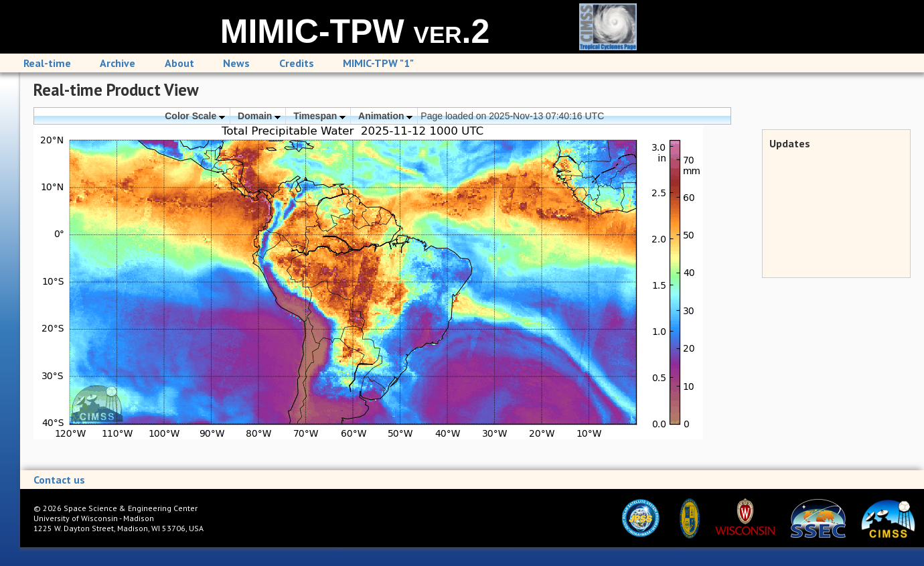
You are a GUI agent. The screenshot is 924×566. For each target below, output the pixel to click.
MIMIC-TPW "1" (378, 63)
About (179, 63)
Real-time (47, 63)
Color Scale (195, 116)
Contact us (59, 480)
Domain (259, 116)
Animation (385, 116)
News (236, 63)
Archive (118, 63)
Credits (297, 63)
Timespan (319, 116)
